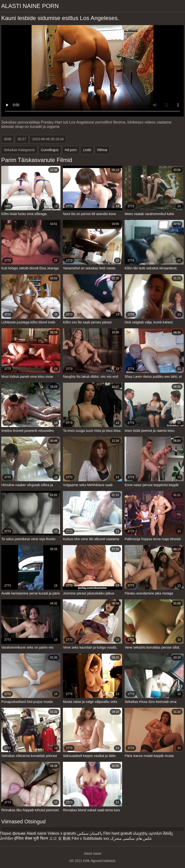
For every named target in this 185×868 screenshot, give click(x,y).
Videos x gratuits (62, 833)
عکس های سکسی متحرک (131, 838)
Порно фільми (13, 833)
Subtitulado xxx (96, 838)
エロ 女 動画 (60, 838)
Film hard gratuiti (118, 833)
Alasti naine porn (30, 6)
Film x (77, 838)
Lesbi (87, 150)
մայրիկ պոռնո (147, 833)
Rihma (102, 150)
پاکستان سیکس (90, 833)
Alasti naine (36, 833)
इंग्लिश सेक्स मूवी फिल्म (31, 838)
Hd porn (71, 150)
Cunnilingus (50, 150)
